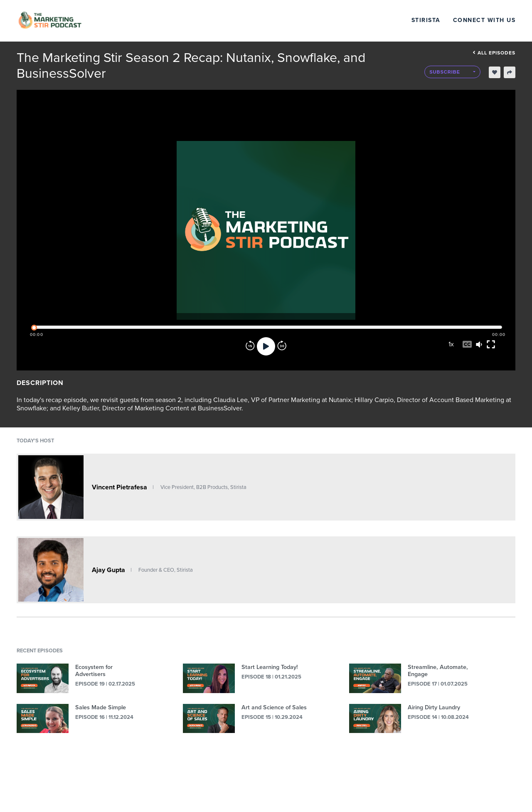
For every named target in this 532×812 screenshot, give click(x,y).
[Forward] (282, 346)
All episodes (494, 53)
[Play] (266, 346)
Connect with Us (484, 20)
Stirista (426, 20)
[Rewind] (250, 346)
